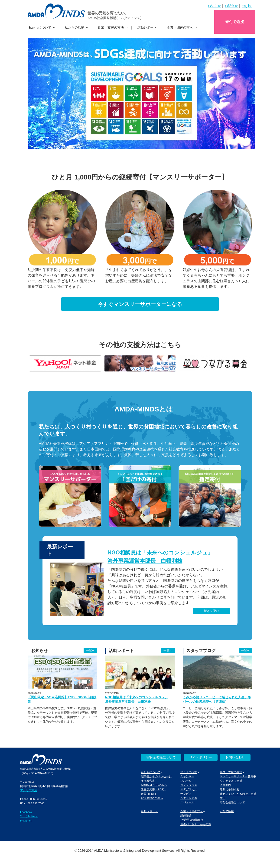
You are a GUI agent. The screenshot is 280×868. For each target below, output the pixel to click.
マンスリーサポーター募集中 (238, 776)
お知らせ (214, 6)
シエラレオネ (189, 798)
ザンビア (186, 794)
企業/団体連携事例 (192, 820)
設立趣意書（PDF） (153, 789)
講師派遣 (186, 816)
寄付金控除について (161, 757)
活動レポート (147, 27)
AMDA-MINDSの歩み (154, 785)
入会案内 (225, 785)
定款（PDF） (149, 794)
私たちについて (42, 27)
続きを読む (211, 611)
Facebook (26, 812)
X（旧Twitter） (29, 816)
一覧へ (90, 651)
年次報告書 (148, 781)
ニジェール (187, 802)
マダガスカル (189, 789)
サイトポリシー (201, 757)
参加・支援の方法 (113, 27)
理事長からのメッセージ (156, 776)
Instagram (26, 820)
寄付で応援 (235, 22)
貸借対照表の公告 (152, 798)
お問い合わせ (235, 757)
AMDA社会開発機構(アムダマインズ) (114, 18)
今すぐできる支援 (231, 781)
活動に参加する (230, 789)
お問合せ (231, 6)
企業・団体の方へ (182, 27)
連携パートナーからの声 (196, 824)
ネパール (186, 781)
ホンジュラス (189, 785)
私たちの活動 (77, 27)
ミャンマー (187, 776)
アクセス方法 (29, 790)
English (247, 6)
